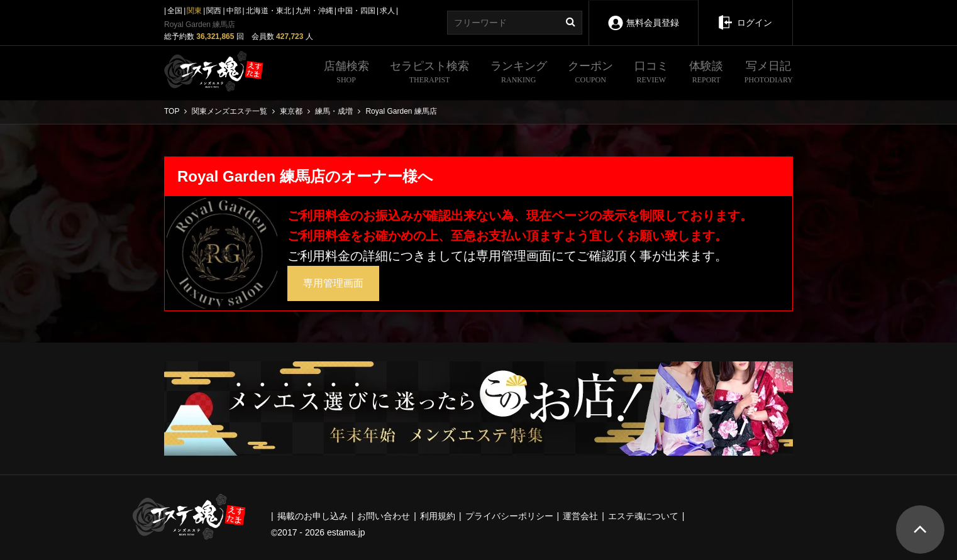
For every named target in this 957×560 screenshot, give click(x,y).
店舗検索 (346, 74)
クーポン (590, 74)
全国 (175, 11)
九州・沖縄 (314, 11)
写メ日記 (769, 74)
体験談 (706, 74)
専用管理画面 (333, 283)
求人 (387, 11)
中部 (234, 11)
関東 (194, 11)
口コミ (651, 74)
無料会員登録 (643, 14)
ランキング (519, 74)
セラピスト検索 (429, 74)
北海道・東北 (268, 11)
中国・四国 (357, 11)
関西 (214, 11)
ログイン (745, 14)
